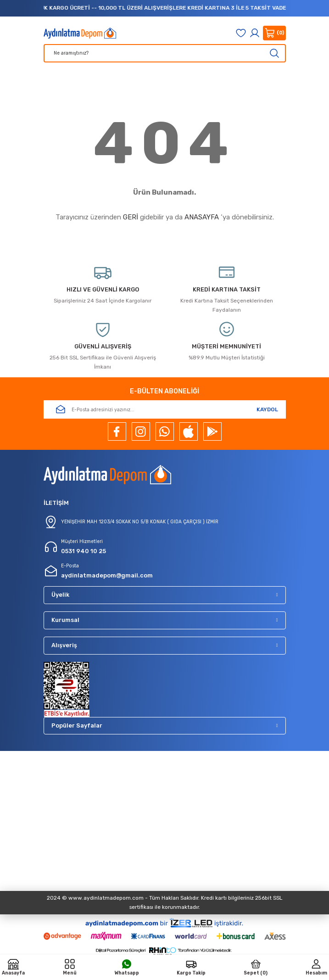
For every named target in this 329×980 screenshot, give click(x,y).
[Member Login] (255, 33)
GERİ (131, 217)
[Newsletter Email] (165, 409)
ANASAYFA (202, 217)
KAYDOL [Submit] (267, 409)
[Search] (165, 53)
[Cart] (274, 33)
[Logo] (80, 33)
